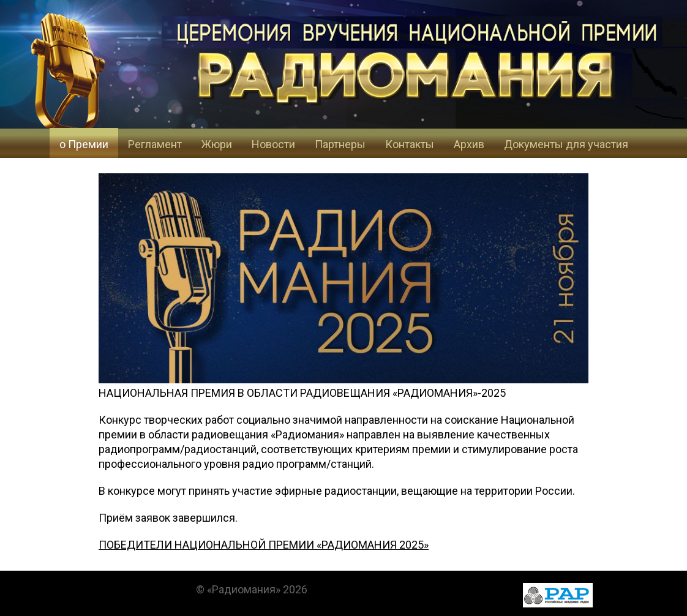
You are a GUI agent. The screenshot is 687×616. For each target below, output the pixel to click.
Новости (273, 144)
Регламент (155, 144)
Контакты (410, 144)
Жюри (217, 144)
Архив (469, 144)
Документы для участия (566, 144)
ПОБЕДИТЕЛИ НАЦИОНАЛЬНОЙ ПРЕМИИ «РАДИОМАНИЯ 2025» (264, 545)
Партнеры (340, 144)
